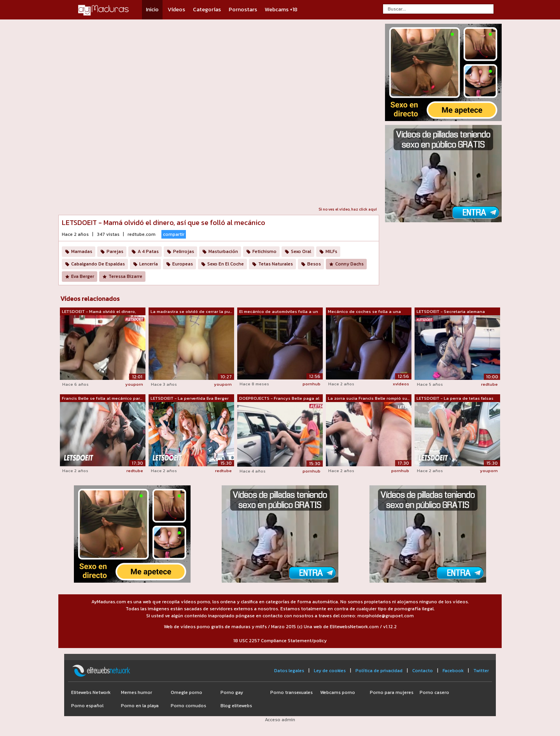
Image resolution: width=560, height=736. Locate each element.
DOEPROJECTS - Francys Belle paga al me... (279, 399)
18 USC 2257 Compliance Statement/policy (280, 641)
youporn (134, 384)
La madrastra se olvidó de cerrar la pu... (191, 311)
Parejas (115, 251)
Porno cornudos (188, 706)
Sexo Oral (301, 251)
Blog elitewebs (236, 706)
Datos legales (289, 671)
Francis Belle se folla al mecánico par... (102, 398)
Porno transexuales (291, 692)
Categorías (207, 10)
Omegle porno (186, 692)
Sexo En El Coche (226, 264)
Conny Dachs (349, 264)
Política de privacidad (379, 671)
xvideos (401, 384)
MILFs (331, 251)
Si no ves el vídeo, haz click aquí (348, 209)
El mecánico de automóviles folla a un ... (279, 312)
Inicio (152, 10)
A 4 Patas (148, 251)
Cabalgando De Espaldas (98, 264)
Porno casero (434, 692)
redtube (489, 384)
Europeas (183, 264)
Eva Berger (83, 276)
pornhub (311, 384)
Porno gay (232, 692)
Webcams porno (338, 692)
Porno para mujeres (392, 692)
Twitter (481, 671)
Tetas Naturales (276, 264)
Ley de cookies (330, 671)
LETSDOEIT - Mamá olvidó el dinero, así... (99, 312)
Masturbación (223, 251)
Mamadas (82, 251)
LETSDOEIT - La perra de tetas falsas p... (455, 399)
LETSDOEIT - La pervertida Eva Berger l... (190, 399)
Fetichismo (264, 251)
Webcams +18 (281, 10)
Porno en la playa (140, 706)
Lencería (149, 264)
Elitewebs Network (91, 692)
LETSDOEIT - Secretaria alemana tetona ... (451, 312)
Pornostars (243, 10)
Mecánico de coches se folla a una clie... (364, 312)
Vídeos (176, 10)
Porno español (87, 706)
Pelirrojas (184, 251)
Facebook (453, 671)
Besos (314, 264)
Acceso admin (280, 720)
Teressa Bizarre (125, 276)
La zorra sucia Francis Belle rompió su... (369, 398)
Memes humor (136, 692)
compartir (174, 234)
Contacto (423, 671)
